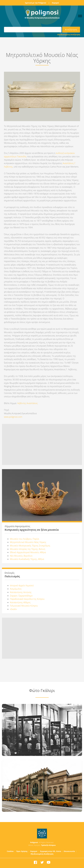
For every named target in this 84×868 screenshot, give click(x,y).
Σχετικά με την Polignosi (36, 3)
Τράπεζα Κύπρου (48, 845)
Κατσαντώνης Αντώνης (21, 592)
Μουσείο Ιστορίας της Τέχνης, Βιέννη (28, 549)
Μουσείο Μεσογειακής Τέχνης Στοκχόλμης (30, 546)
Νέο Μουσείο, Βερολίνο (21, 556)
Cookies (10, 851)
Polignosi (34, 842)
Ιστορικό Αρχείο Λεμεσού (22, 585)
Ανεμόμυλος (16, 589)
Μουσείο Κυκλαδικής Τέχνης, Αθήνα (27, 559)
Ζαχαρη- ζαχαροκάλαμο (21, 596)
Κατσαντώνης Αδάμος (20, 602)
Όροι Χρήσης (22, 851)
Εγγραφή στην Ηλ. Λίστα (51, 851)
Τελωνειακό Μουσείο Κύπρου (24, 606)
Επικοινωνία (69, 851)
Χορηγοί (55, 3)
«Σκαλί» (13, 609)
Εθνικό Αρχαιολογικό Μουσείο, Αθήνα (28, 552)
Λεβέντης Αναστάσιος (28, 403)
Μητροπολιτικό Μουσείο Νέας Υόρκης (28, 542)
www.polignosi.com (13, 417)
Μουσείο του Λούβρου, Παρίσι (25, 539)
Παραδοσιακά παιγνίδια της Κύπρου (27, 599)
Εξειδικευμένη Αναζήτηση (69, 34)
